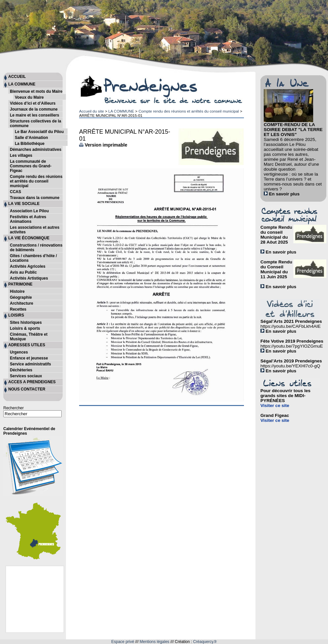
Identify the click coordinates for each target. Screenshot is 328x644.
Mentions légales (155, 642)
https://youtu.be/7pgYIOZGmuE (292, 346)
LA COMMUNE (121, 111)
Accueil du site (91, 111)
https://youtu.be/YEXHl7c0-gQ (290, 366)
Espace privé (123, 642)
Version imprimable (103, 145)
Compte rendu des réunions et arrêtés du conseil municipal (189, 111)
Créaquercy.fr (205, 642)
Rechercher (14, 408)
